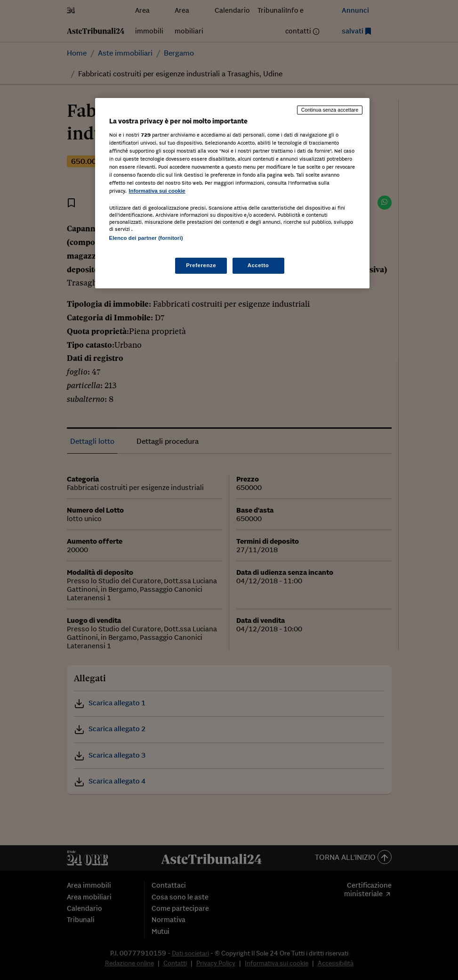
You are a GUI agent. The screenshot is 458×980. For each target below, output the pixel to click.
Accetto (258, 265)
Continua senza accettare (330, 110)
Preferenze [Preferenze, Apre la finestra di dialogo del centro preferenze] (201, 265)
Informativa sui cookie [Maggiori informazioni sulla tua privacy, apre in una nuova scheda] (157, 191)
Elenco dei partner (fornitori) (146, 238)
